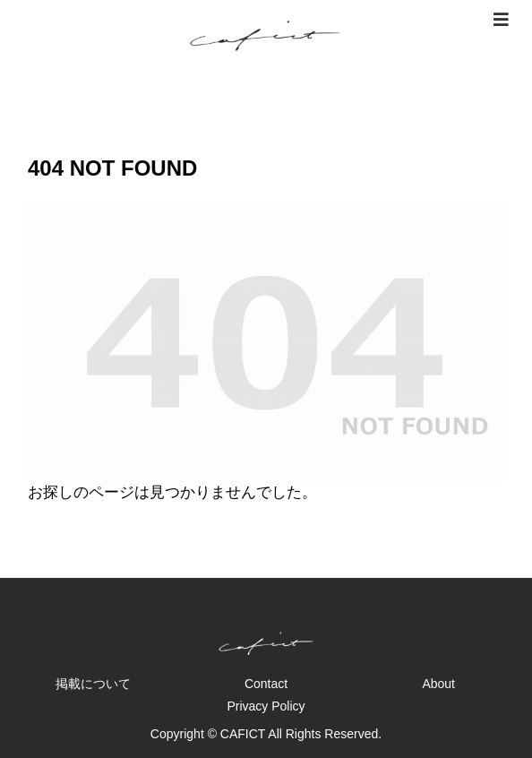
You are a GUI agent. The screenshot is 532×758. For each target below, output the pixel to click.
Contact (266, 684)
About (438, 684)
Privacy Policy (266, 706)
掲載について (93, 684)
